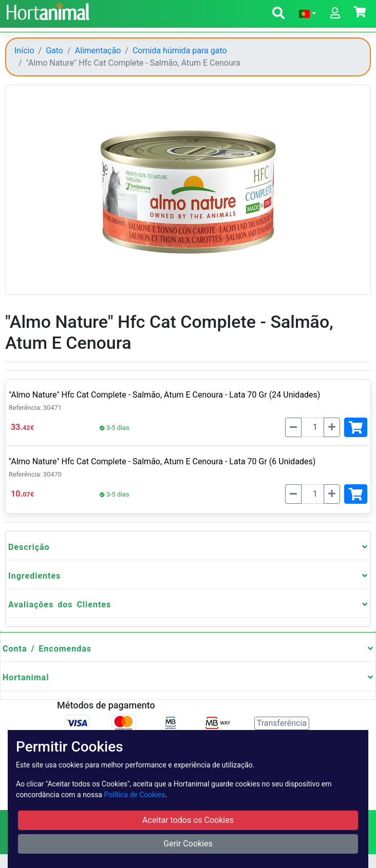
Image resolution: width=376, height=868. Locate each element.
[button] (278, 15)
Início (24, 51)
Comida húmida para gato (180, 51)
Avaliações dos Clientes (60, 605)
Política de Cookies (134, 795)
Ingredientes (34, 576)
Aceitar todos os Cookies (188, 820)
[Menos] (293, 427)
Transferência (282, 723)
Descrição (29, 547)
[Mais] (332, 427)
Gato (54, 51)
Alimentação (98, 51)
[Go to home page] (46, 10)
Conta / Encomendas (47, 649)
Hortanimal (26, 677)
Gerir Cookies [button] (188, 844)
